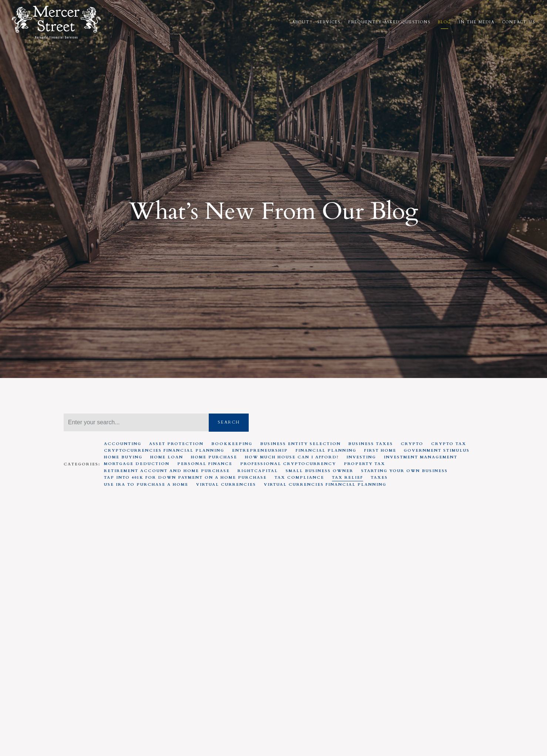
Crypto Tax (449, 444)
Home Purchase (214, 457)
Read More (79, 712)
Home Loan (167, 457)
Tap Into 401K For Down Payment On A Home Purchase (185, 478)
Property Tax (365, 464)
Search (229, 422)
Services (329, 22)
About (301, 22)
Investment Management (421, 457)
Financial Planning (326, 451)
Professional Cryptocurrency (288, 464)
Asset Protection (176, 444)
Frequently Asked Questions (389, 22)
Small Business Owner (320, 471)
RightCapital (258, 471)
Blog (444, 22)
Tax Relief (348, 478)
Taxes (379, 478)
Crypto (412, 444)
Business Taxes (371, 444)
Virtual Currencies (226, 485)
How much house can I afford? (292, 457)
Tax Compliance (299, 478)
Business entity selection (301, 444)
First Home (380, 451)
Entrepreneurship (260, 451)
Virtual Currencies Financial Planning (325, 485)
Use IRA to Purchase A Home (146, 485)
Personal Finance (205, 464)
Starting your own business (405, 471)
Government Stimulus (437, 451)
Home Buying (123, 457)
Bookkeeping (232, 444)
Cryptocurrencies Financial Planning (164, 451)
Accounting (123, 444)
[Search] (136, 422)
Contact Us (519, 22)
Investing (361, 457)
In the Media (477, 22)
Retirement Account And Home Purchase (167, 471)
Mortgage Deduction (137, 464)
